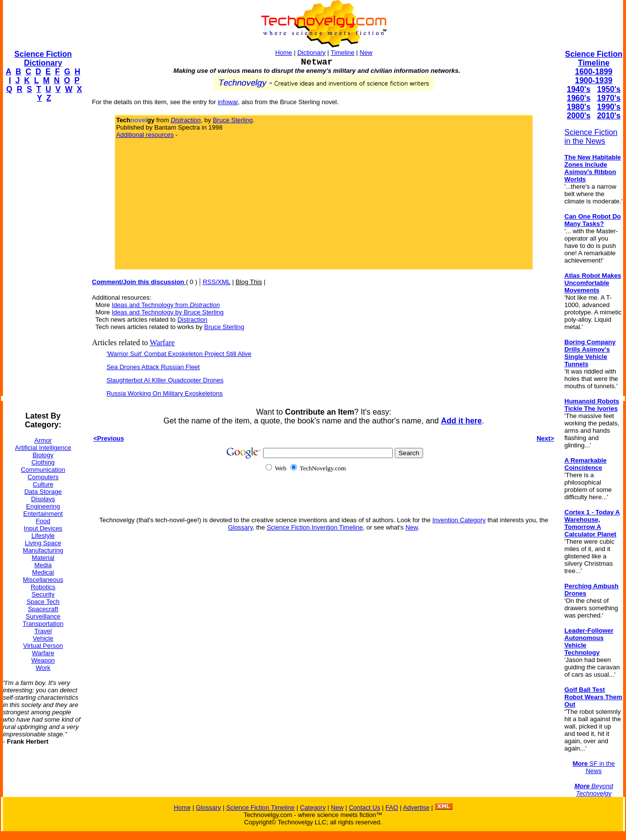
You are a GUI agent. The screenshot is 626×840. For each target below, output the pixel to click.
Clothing (43, 462)
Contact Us (364, 807)
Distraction (192, 320)
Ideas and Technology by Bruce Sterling (168, 312)
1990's (609, 107)
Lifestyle (43, 536)
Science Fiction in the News (591, 137)
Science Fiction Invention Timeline (315, 527)
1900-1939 (594, 80)
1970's (609, 98)
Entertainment (43, 514)
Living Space (43, 543)
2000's (579, 116)
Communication (43, 470)
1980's (579, 107)
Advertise (416, 807)
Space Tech (43, 602)
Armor (43, 440)
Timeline (343, 53)
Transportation (43, 624)
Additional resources (145, 135)
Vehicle (43, 638)
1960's (579, 98)
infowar (228, 102)
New (366, 53)
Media (43, 565)
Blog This (249, 282)
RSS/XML (216, 282)
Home (284, 53)
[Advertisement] (42, 257)
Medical (43, 572)
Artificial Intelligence (43, 448)
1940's (579, 89)
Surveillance (43, 616)
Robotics (43, 587)
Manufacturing (43, 550)
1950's (609, 89)
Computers (43, 477)
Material (43, 558)
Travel (43, 631)
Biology (43, 455)
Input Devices (43, 528)
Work (43, 668)
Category (313, 807)
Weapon (43, 660)
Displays (43, 499)
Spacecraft (43, 609)
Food (43, 521)
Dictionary (312, 53)
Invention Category (459, 520)
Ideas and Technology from (166, 305)
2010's (609, 116)
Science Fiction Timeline (593, 58)
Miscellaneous (43, 580)
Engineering (43, 506)
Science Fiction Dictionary (43, 58)
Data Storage (43, 492)
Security (43, 594)
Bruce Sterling (233, 120)
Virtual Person (43, 646)
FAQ (392, 807)
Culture (43, 484)
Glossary (240, 527)
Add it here (462, 421)
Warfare (43, 653)
